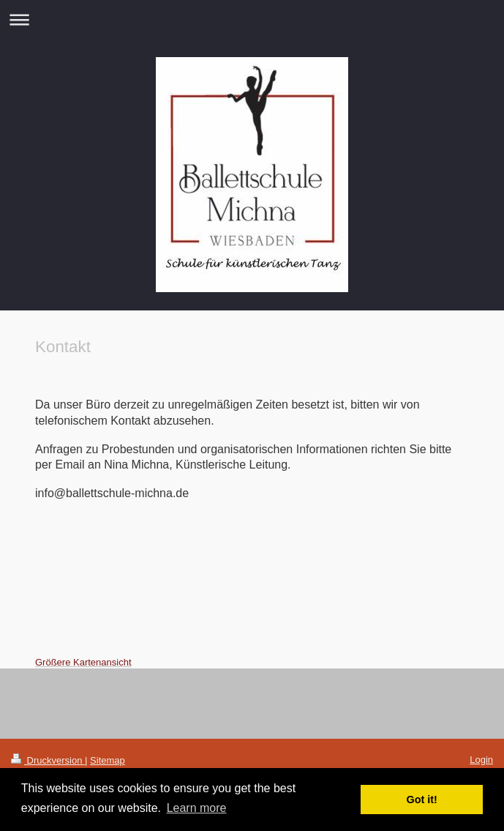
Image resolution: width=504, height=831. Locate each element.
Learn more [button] (197, 808)
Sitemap (108, 760)
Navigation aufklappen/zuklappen (252, 19)
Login (481, 760)
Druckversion (48, 760)
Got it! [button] (422, 800)
